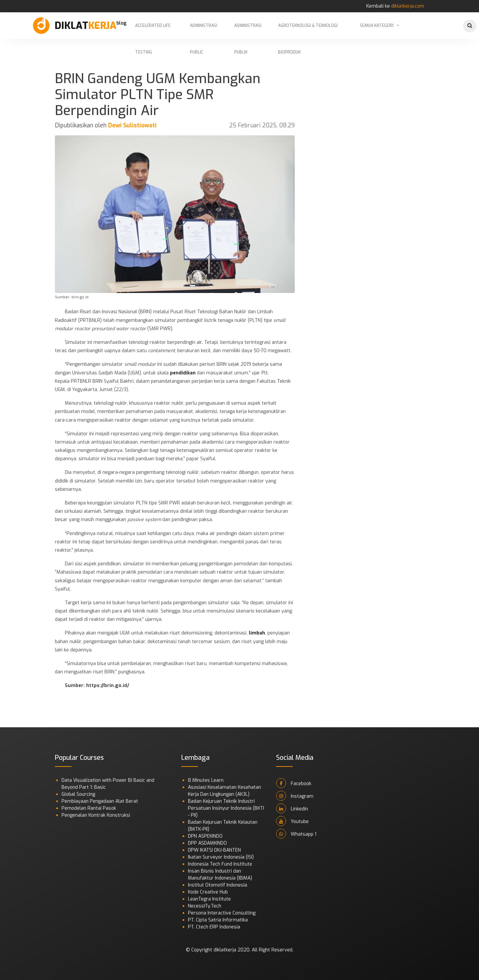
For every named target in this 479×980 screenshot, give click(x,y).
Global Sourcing (78, 794)
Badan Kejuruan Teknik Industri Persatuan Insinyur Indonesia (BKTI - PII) (226, 808)
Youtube (292, 821)
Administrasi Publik (248, 31)
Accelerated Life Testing (153, 31)
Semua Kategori (377, 26)
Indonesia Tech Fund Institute (220, 864)
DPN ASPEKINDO (205, 836)
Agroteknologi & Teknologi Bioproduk (308, 31)
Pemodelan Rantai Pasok (89, 808)
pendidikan (183, 373)
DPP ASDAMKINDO (207, 843)
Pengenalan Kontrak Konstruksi (96, 815)
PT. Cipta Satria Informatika (218, 920)
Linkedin (292, 808)
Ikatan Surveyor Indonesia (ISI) (221, 857)
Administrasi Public (204, 31)
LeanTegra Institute (209, 899)
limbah (257, 633)
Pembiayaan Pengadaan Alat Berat (100, 801)
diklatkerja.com (408, 6)
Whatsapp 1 (296, 834)
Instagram (295, 796)
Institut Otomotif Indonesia (218, 885)
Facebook (294, 783)
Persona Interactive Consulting (222, 913)
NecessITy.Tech (205, 906)
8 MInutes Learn (206, 780)
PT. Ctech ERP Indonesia (214, 927)
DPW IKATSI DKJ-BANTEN (214, 850)
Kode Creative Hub (208, 892)
